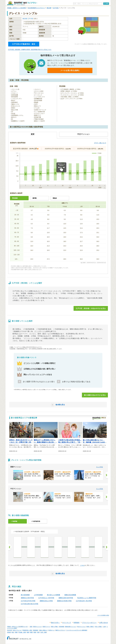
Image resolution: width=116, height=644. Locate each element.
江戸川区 (56, 8)
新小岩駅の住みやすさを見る (95, 395)
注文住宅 (10, 630)
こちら (82, 565)
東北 (13, 632)
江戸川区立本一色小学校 (84, 601)
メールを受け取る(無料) (70, 70)
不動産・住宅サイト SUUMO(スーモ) (17, 627)
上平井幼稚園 (38, 595)
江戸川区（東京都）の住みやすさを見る (91, 308)
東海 (28, 632)
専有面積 (15, 198)
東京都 (49, 8)
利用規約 (77, 623)
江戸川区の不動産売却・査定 (24, 44)
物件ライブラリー (60, 630)
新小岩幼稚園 (25, 595)
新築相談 (36, 630)
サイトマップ (67, 623)
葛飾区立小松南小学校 (64, 601)
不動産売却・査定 (27, 630)
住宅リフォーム (17, 630)
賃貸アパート (46, 627)
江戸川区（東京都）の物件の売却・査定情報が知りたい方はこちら (30, 50)
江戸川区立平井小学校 (28, 601)
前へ (10, 547)
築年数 (35, 198)
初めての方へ (55, 623)
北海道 (9, 632)
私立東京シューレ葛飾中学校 (87, 598)
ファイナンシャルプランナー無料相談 (77, 630)
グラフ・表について (100, 143)
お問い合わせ (104, 623)
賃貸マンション (38, 627)
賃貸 (31, 627)
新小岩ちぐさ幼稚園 (54, 595)
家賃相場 (62, 627)
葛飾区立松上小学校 (46, 601)
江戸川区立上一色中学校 (46, 598)
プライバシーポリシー (89, 623)
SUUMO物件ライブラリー (36, 8)
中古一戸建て (98, 627)
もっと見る (100, 467)
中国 (38, 632)
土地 (104, 627)
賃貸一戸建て (55, 627)
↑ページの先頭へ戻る (103, 615)
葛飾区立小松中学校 (27, 598)
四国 (35, 632)
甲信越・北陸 (22, 632)
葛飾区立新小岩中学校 (66, 598)
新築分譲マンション (71, 627)
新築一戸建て (90, 627)
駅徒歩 (55, 198)
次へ (106, 547)
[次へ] (106, 475)
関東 (16, 632)
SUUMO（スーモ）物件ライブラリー (22, 3)
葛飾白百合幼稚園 (70, 595)
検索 (107, 4)
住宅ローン (51, 630)
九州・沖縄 (43, 632)
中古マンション (81, 627)
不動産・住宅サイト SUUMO (17, 8)
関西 (31, 632)
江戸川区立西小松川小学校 (30, 604)
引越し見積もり (43, 630)
